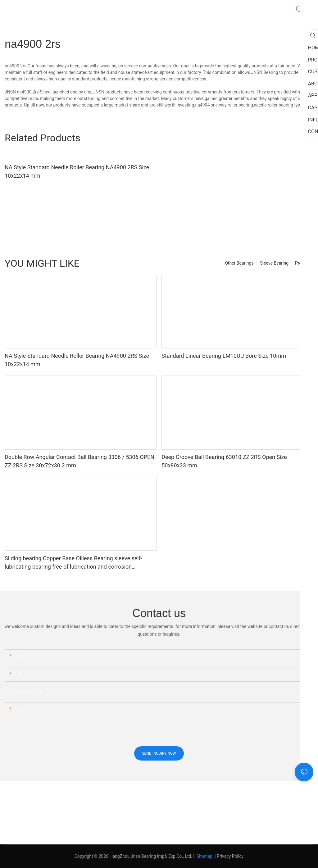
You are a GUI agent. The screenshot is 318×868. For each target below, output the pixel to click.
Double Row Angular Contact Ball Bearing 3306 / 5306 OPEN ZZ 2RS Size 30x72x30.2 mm (79, 461)
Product (303, 263)
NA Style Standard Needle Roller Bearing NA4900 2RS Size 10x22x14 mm (77, 171)
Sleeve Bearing (274, 263)
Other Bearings (239, 263)
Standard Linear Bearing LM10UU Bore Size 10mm (224, 356)
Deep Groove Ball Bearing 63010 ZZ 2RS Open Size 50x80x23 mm (224, 461)
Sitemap (204, 856)
